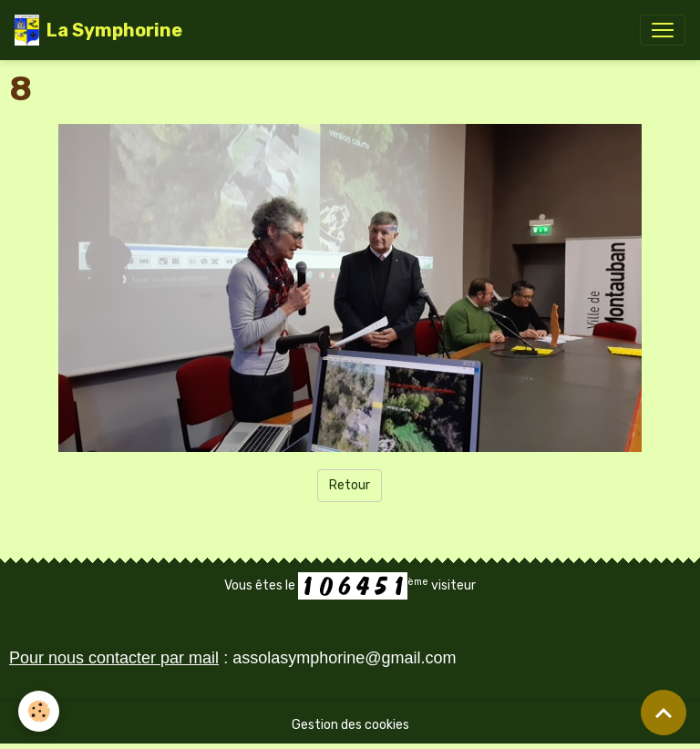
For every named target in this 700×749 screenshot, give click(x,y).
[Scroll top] (664, 713)
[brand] (98, 30)
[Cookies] (39, 711)
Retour (350, 485)
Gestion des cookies (350, 725)
